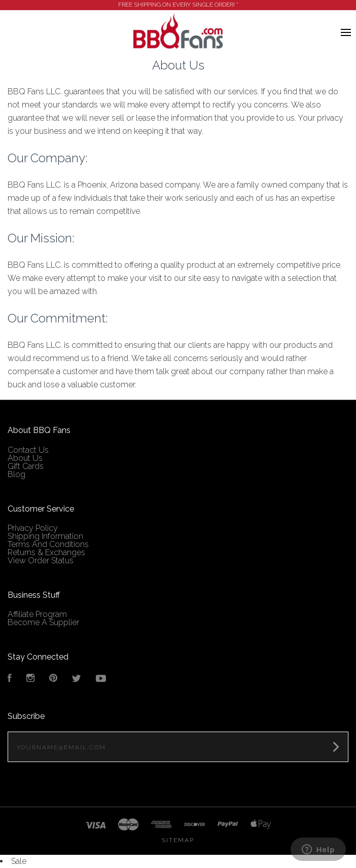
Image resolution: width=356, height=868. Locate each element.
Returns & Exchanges (46, 536)
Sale (19, 845)
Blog (16, 458)
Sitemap (178, 824)
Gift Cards (26, 450)
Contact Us (28, 434)
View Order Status (41, 544)
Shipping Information (45, 520)
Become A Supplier (43, 606)
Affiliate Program (37, 598)
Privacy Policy (33, 512)
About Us (25, 442)
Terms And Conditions (48, 528)
